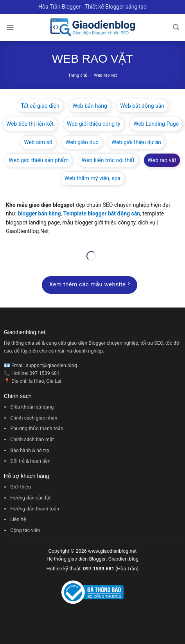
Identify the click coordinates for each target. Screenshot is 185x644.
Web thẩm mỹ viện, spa (92, 178)
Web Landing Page (156, 124)
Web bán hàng (90, 106)
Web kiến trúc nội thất (108, 160)
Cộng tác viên (25, 530)
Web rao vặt (162, 160)
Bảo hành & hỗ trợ (30, 450)
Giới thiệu (21, 487)
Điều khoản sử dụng (32, 407)
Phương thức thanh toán (37, 428)
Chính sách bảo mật (32, 439)
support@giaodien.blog (51, 365)
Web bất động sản (142, 106)
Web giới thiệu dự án (136, 142)
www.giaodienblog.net (112, 551)
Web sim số (38, 142)
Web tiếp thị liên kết (30, 124)
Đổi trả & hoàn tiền (30, 461)
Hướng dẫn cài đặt (30, 498)
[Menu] (10, 27)
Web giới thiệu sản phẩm (39, 160)
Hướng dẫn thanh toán (35, 509)
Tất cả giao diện (40, 106)
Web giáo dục (82, 142)
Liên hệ (18, 519)
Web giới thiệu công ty (94, 124)
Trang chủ (78, 75)
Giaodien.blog (123, 559)
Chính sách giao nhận (34, 418)
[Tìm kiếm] (176, 27)
